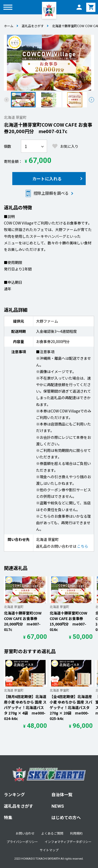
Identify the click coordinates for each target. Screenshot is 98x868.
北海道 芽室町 (15, 117)
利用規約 (76, 833)
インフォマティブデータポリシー (68, 842)
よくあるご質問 (52, 833)
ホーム (9, 26)
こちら (83, 546)
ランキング (14, 794)
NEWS (58, 806)
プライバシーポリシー (22, 842)
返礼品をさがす (33, 26)
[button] (91, 100)
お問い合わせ (25, 833)
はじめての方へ (66, 817)
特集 (8, 817)
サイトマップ (49, 850)
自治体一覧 (62, 794)
